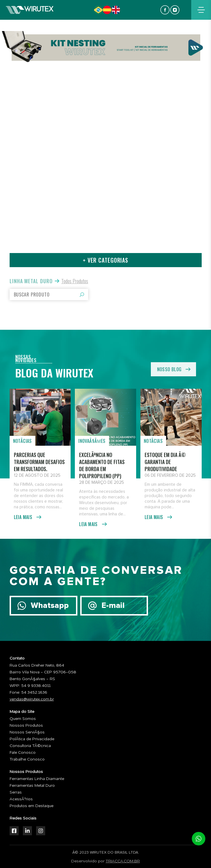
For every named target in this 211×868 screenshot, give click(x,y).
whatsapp (199, 839)
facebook (165, 10)
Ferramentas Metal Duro (32, 786)
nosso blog (169, 369)
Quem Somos (23, 719)
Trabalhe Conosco (27, 759)
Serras (16, 792)
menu (201, 10)
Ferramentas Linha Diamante (37, 779)
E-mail (113, 606)
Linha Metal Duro (31, 281)
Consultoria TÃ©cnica (30, 746)
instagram (175, 10)
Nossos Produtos (26, 726)
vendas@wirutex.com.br (32, 699)
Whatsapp (50, 606)
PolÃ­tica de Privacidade (32, 739)
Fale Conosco (23, 753)
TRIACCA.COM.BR (123, 861)
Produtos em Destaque (31, 806)
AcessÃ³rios (21, 799)
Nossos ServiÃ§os (27, 732)
